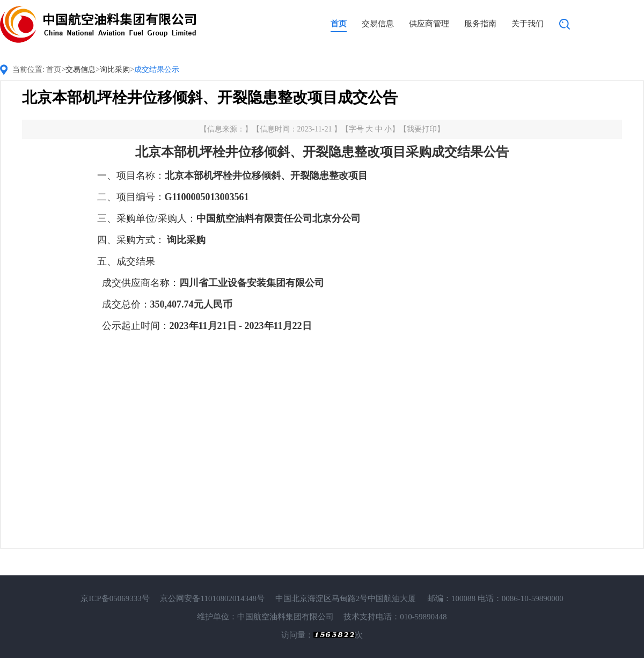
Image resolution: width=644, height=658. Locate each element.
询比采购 (115, 70)
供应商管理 (429, 24)
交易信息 (378, 24)
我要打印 (422, 129)
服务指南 (480, 24)
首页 (339, 24)
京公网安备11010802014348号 (212, 598)
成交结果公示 (157, 70)
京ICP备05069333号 (115, 598)
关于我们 (528, 24)
